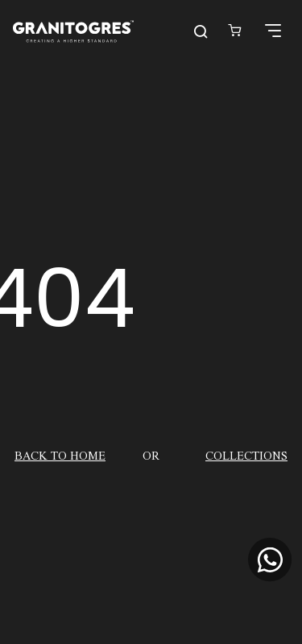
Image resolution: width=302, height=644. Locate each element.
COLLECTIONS (246, 455)
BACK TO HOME (60, 455)
